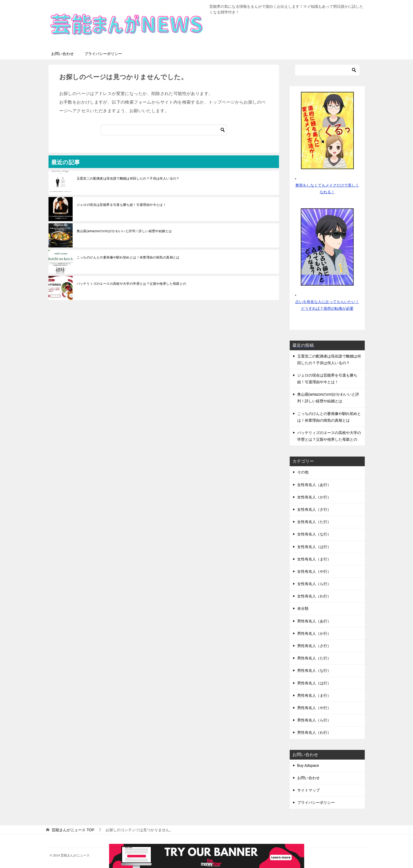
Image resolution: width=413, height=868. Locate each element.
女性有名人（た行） (314, 522)
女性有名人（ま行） (314, 559)
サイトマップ (308, 790)
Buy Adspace (308, 765)
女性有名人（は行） (314, 547)
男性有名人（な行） (314, 670)
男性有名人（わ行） (314, 732)
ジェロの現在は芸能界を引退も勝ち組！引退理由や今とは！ (122, 205)
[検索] (164, 130)
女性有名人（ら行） (314, 584)
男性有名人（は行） (314, 683)
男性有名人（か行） (314, 633)
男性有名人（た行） (314, 658)
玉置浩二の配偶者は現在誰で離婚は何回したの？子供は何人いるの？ (128, 178)
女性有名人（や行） (314, 571)
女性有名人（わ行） (314, 596)
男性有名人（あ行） (314, 621)
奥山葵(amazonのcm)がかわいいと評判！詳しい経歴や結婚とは (124, 231)
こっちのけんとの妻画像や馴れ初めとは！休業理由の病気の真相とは (128, 257)
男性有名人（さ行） (314, 646)
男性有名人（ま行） (314, 695)
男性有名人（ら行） (314, 720)
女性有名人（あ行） (314, 485)
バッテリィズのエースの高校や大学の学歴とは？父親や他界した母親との (131, 284)
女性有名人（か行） (314, 497)
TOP (73, 830)
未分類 (303, 608)
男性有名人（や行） (314, 708)
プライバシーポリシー (103, 54)
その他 (303, 472)
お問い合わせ (62, 54)
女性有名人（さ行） (314, 509)
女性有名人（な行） (314, 534)
